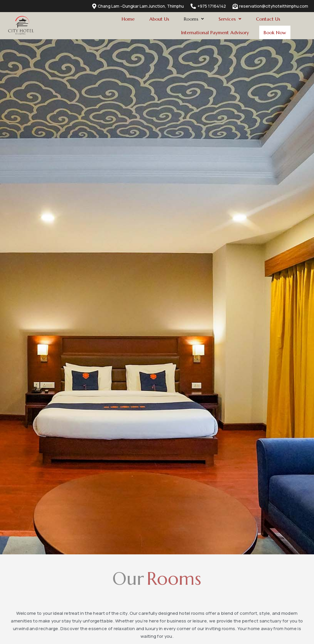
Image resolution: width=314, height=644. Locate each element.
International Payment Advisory (212, 32)
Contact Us (268, 19)
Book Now (273, 33)
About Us (159, 19)
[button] (194, 19)
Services (230, 19)
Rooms (194, 19)
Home (128, 19)
